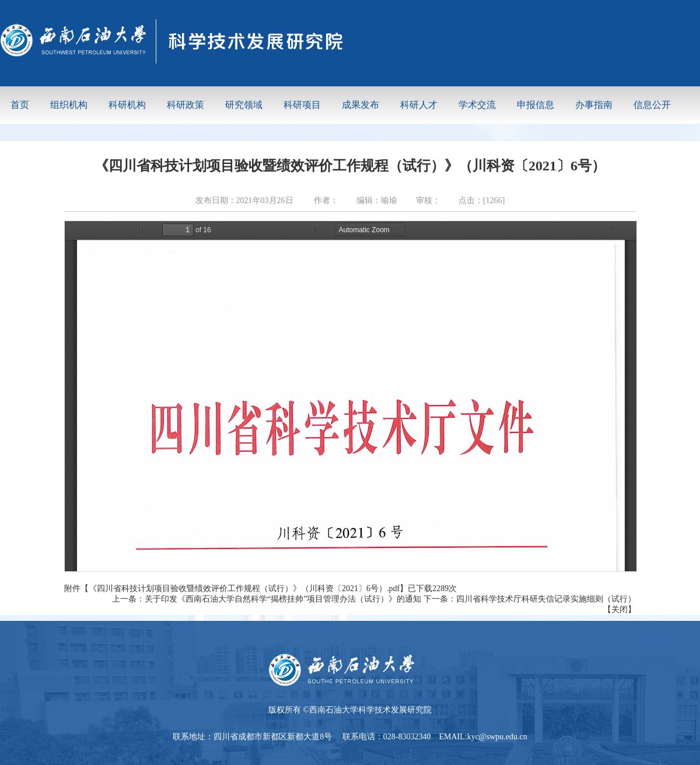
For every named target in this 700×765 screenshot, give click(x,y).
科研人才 (419, 105)
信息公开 (652, 105)
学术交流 (477, 105)
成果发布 (360, 105)
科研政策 (185, 105)
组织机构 (69, 105)
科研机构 (127, 105)
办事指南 (594, 105)
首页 (20, 105)
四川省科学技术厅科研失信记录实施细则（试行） (546, 599)
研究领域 (244, 105)
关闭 (619, 609)
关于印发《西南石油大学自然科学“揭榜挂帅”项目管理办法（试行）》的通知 (283, 599)
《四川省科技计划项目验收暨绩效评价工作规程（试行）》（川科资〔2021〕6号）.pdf (244, 588)
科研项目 (302, 105)
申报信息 (535, 105)
